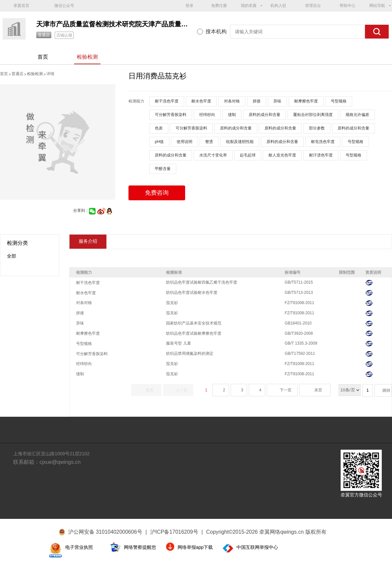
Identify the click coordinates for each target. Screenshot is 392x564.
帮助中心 (348, 6)
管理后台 (313, 6)
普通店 (44, 35)
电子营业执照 (79, 547)
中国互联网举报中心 (257, 547)
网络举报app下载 (195, 547)
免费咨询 (157, 193)
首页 (43, 57)
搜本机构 (216, 31)
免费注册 (219, 6)
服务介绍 (88, 241)
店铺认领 (64, 35)
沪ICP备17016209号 (177, 532)
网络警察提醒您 (140, 547)
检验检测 (87, 57)
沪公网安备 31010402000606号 (105, 532)
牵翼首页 (21, 6)
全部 (12, 256)
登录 (189, 6)
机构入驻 (278, 6)
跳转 (386, 390)
